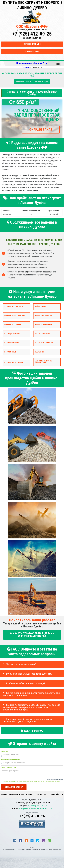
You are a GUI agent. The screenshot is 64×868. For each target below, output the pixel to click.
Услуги (22, 794)
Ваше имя (5, 751)
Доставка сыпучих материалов (43, 362)
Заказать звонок (23, 82)
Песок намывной (12, 343)
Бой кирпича (40, 307)
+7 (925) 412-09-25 (32, 34)
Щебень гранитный (43, 325)
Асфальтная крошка (14, 307)
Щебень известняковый (15, 316)
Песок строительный (14, 363)
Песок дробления (12, 334)
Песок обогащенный (44, 343)
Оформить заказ (32, 51)
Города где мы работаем (53, 794)
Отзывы (29, 794)
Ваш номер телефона (11, 760)
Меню (58, 62)
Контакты (38, 794)
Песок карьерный (43, 334)
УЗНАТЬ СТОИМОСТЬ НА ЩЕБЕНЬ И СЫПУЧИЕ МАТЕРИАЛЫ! (32, 635)
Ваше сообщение (9, 768)
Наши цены (13, 794)
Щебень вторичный (43, 316)
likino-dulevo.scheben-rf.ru (31, 63)
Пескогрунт (40, 352)
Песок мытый (10, 352)
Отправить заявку (14, 787)
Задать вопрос (42, 82)
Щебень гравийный (13, 325)
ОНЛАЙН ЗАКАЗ (41, 130)
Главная (4, 794)
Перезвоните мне (32, 44)
